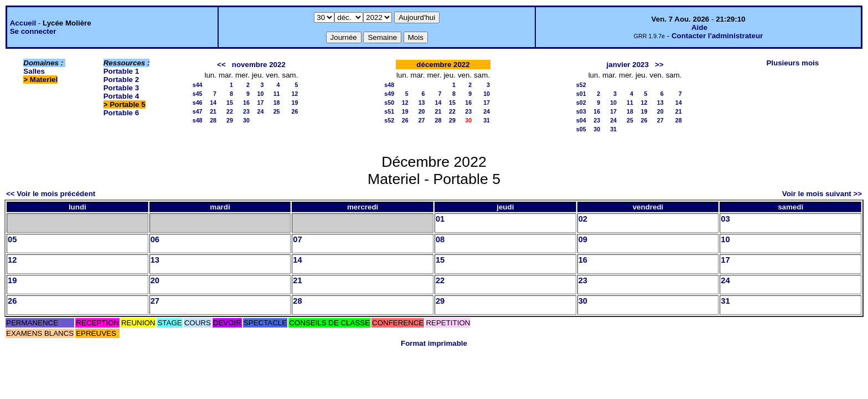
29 (230, 120)
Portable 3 (121, 88)
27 (422, 120)
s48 (198, 120)
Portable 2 (121, 80)
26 (295, 111)
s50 (389, 103)
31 (487, 120)
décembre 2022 (443, 65)
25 (277, 111)
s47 (198, 111)
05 (12, 239)
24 (260, 111)
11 (277, 94)
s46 (198, 103)
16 (246, 103)
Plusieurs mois (792, 63)
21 (213, 111)
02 (583, 219)
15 (230, 103)
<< (221, 65)
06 (155, 239)
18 (277, 103)
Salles (34, 71)
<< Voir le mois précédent (51, 194)
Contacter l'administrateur (717, 36)
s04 (581, 120)
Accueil (23, 23)
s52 (389, 120)
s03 (581, 111)
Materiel (44, 80)
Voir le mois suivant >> (822, 194)
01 (440, 219)
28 (213, 120)
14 (213, 103)
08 (440, 239)
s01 (581, 94)
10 (260, 94)
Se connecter (33, 31)
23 (246, 111)
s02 (581, 103)
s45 (198, 94)
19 (295, 103)
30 (246, 120)
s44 (198, 85)
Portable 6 (121, 113)
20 (422, 111)
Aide (699, 27)
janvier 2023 (628, 65)
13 (422, 103)
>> (659, 65)
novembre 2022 (259, 65)
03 (725, 219)
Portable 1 (121, 71)
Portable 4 (121, 96)
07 (297, 239)
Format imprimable (434, 343)
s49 (389, 94)
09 (583, 239)
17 (260, 103)
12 (295, 94)
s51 (389, 111)
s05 (581, 129)
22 (230, 111)
